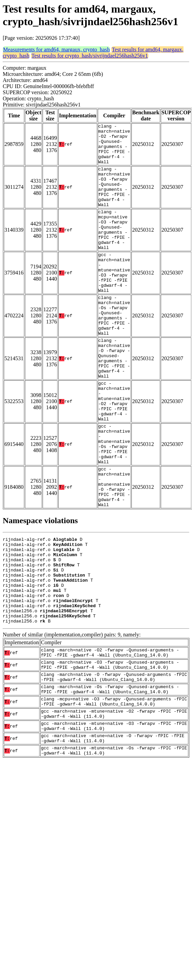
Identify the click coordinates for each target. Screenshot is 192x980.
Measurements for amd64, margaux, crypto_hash (56, 49)
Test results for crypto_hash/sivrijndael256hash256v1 (90, 56)
